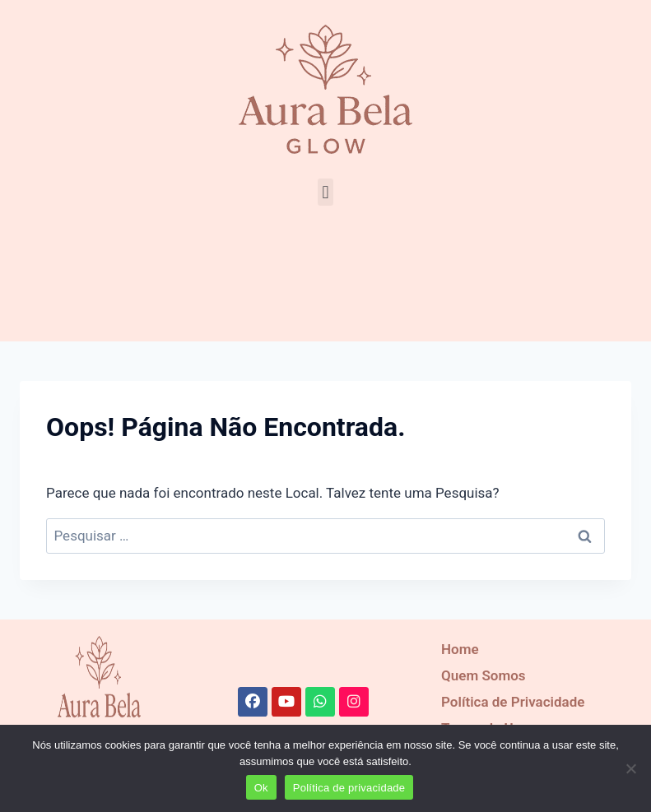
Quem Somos (483, 675)
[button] (325, 192)
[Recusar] (630, 768)
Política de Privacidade (513, 702)
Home (460, 649)
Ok (261, 788)
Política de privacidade (349, 788)
